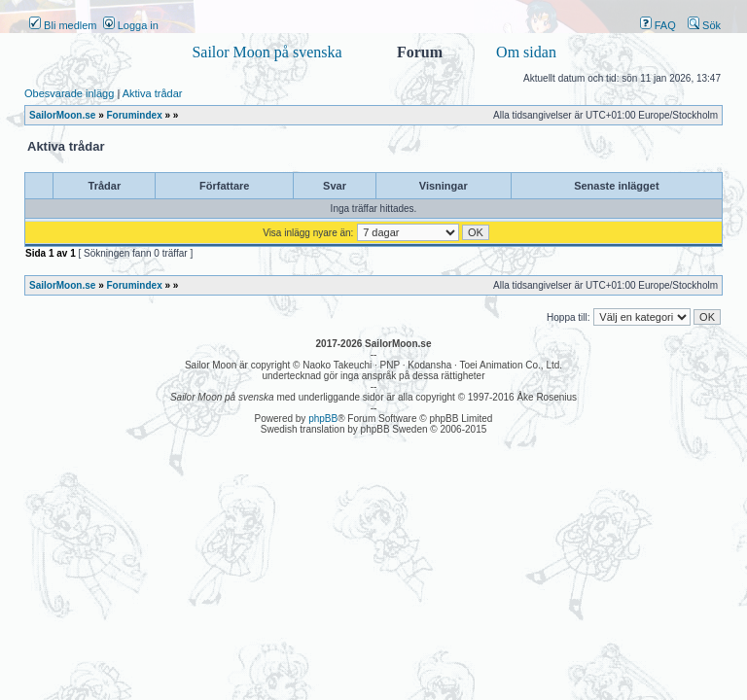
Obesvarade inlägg (69, 93)
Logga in (131, 25)
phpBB (323, 419)
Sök (704, 25)
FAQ (658, 25)
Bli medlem (63, 25)
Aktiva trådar (153, 93)
